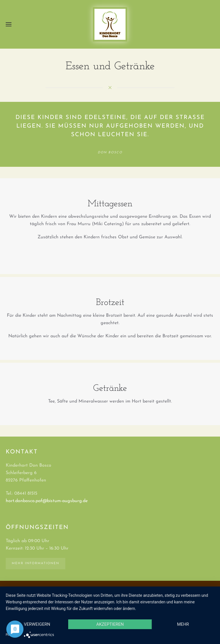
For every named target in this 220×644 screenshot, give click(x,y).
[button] (9, 24)
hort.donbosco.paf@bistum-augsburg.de (47, 501)
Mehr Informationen (36, 563)
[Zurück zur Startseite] (110, 24)
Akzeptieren (110, 624)
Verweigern (37, 624)
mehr (183, 624)
